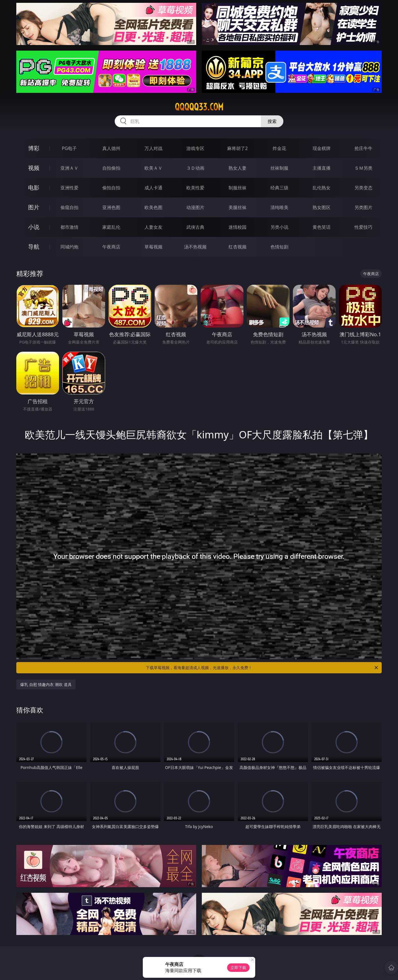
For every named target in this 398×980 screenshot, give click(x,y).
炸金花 (279, 148)
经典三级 (279, 188)
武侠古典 (195, 227)
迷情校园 (238, 227)
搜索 (272, 121)
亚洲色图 (111, 207)
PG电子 (69, 148)
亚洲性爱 (69, 188)
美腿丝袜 (238, 207)
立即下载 (238, 967)
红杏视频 (238, 247)
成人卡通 (153, 188)
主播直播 (322, 168)
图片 (34, 207)
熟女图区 (322, 207)
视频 (34, 168)
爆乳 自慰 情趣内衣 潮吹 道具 (46, 684)
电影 (34, 188)
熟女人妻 (238, 168)
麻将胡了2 (237, 148)
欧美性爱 (195, 188)
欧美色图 (153, 207)
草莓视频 (153, 247)
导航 (34, 247)
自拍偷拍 (111, 168)
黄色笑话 (322, 227)
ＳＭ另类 (363, 168)
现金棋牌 (322, 148)
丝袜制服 (279, 168)
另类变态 (363, 188)
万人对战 (153, 148)
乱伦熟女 (322, 188)
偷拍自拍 (111, 188)
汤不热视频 (195, 247)
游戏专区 (195, 148)
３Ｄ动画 (195, 168)
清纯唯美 (279, 207)
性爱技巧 (363, 227)
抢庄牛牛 (363, 148)
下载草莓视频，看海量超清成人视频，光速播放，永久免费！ (262, 668)
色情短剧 (279, 247)
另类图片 (363, 207)
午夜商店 (111, 247)
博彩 (34, 148)
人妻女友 (153, 227)
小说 (34, 227)
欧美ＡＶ (153, 168)
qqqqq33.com (199, 107)
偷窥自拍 (69, 207)
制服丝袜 (238, 188)
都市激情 (69, 227)
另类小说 (279, 227)
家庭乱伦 (111, 227)
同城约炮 (69, 247)
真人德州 (111, 148)
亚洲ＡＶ (69, 168)
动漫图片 (195, 207)
